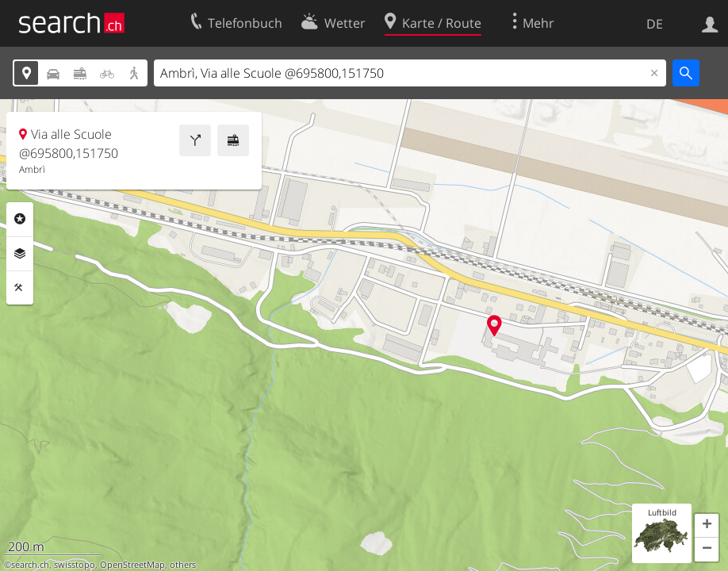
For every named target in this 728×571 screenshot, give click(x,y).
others (183, 565)
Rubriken (20, 219)
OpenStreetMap (132, 565)
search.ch (30, 565)
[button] (707, 526)
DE (655, 24)
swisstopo (75, 565)
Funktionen (20, 288)
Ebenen (20, 254)
